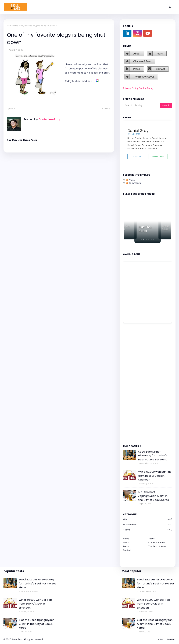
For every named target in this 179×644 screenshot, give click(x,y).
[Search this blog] (141, 105)
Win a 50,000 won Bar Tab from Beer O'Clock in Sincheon (155, 476)
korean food (148, 524)
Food (148, 519)
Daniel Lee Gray (49, 119)
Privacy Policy (131, 88)
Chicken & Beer (142, 61)
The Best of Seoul (144, 77)
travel (148, 530)
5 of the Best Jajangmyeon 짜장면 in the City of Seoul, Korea (154, 496)
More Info (158, 156)
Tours (159, 54)
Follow (137, 156)
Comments (133, 183)
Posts (130, 180)
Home (10, 26)
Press (137, 69)
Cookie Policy (146, 88)
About (137, 54)
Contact (160, 69)
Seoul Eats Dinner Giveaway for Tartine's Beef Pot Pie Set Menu (153, 456)
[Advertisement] (134, 384)
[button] (141, 239)
